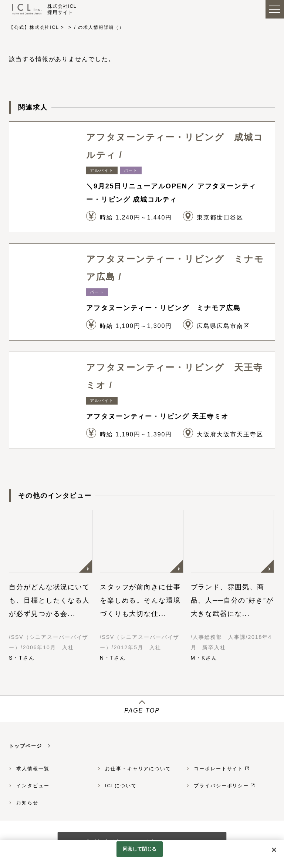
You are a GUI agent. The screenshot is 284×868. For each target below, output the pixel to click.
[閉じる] (274, 850)
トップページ (26, 746)
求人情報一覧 (33, 769)
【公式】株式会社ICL (34, 27)
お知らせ (27, 803)
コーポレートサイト (219, 769)
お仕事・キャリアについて (138, 769)
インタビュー (33, 786)
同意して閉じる (140, 849)
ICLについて (121, 786)
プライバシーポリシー (221, 786)
